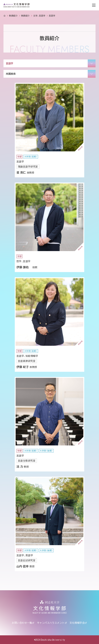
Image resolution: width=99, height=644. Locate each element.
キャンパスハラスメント (51, 623)
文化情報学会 (77, 623)
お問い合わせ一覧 (22, 623)
